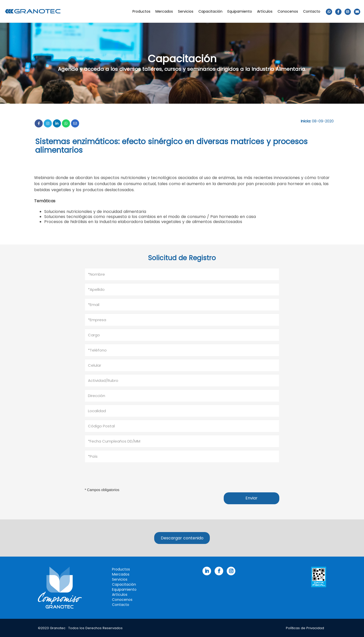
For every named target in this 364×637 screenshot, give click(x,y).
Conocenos (288, 11)
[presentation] (123, 475)
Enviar (252, 498)
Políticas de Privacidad (305, 628)
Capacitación (210, 11)
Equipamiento (240, 11)
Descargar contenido (182, 538)
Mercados (164, 11)
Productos (141, 11)
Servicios (186, 11)
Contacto (312, 11)
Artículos (265, 11)
